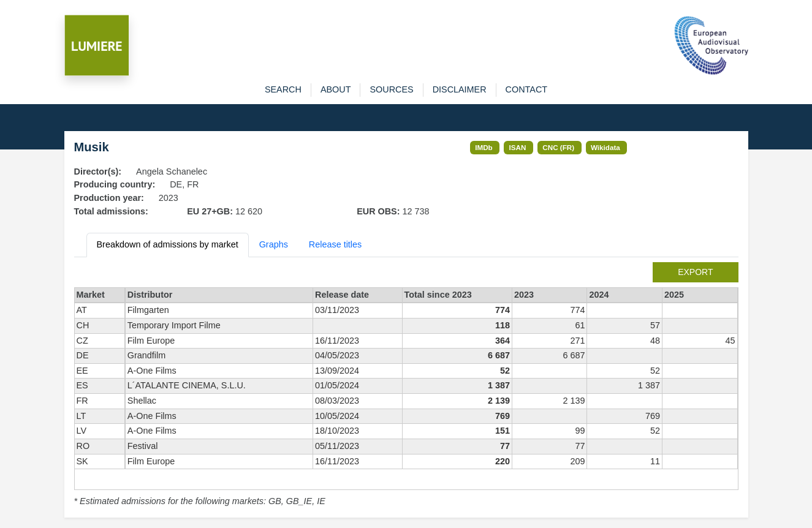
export (695, 272)
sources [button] (391, 89)
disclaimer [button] (460, 89)
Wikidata (605, 147)
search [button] (283, 89)
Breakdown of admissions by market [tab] (168, 244)
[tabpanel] (406, 385)
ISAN (518, 147)
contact (526, 89)
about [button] (336, 89)
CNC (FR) (558, 147)
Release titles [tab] (335, 244)
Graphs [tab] (274, 244)
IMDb (484, 147)
